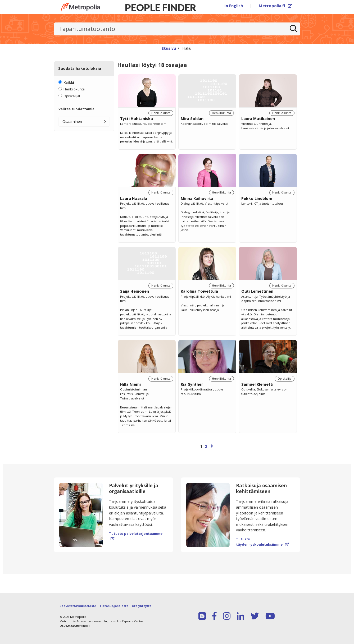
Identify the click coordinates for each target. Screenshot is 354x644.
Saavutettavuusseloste (78, 606)
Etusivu (169, 48)
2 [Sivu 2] (206, 446)
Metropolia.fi (276, 6)
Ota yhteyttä (142, 606)
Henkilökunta (74, 89)
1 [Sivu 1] (201, 446)
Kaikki (69, 82)
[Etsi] (294, 29)
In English (234, 6)
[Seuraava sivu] (212, 446)
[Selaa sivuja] (207, 449)
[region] (207, 268)
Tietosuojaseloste (114, 606)
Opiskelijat (72, 96)
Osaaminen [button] (72, 121)
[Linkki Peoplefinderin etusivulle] (80, 7)
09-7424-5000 (69, 626)
